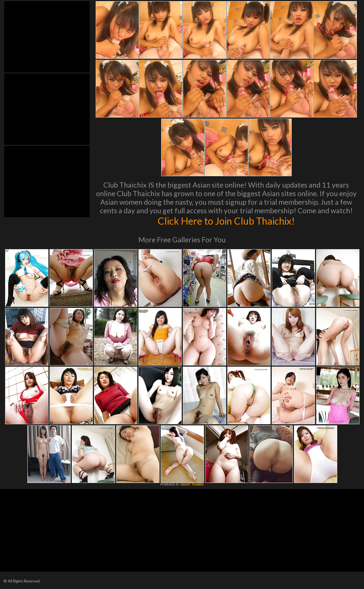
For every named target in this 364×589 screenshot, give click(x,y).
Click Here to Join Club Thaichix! (226, 221)
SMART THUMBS (192, 485)
